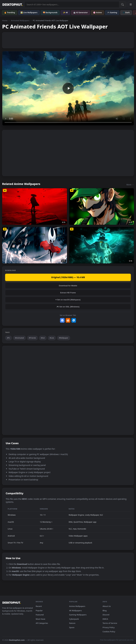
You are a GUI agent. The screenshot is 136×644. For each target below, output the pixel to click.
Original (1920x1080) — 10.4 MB (68, 277)
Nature (72, 623)
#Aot (43, 338)
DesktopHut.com (17, 640)
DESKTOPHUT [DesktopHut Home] (12, 5)
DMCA (105, 619)
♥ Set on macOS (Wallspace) (68, 300)
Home (5, 20)
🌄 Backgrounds (50, 12)
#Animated (19, 338)
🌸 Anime (97, 12)
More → (130, 185)
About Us (107, 606)
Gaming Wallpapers (78, 615)
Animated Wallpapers (20, 20)
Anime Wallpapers (77, 606)
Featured (40, 615)
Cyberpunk (74, 619)
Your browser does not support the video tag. (68, 88)
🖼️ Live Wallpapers (29, 12)
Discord (106, 615)
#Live (52, 338)
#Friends (32, 338)
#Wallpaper (64, 338)
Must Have (40, 619)
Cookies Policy (109, 632)
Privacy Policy (109, 627)
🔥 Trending (10, 12)
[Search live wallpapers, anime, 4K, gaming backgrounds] (72, 4)
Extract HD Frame (68, 293)
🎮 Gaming (112, 12)
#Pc (8, 338)
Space (72, 627)
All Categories (42, 623)
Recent (39, 606)
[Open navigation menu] (131, 4)
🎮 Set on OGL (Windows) (68, 307)
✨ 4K (65, 12)
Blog (105, 611)
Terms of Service (110, 623)
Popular (39, 611)
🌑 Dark (126, 12)
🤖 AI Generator (80, 12)
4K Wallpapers (75, 611)
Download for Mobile (68, 286)
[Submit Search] (122, 4)
